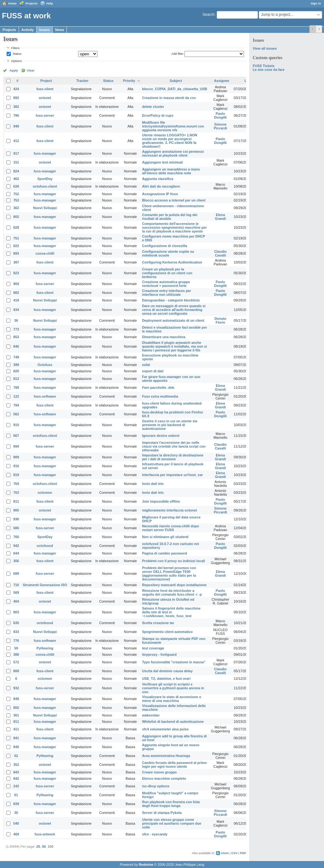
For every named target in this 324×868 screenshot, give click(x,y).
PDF (243, 853)
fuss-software (45, 396)
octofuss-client (45, 186)
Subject (176, 81)
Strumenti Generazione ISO (45, 585)
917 (16, 153)
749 (16, 357)
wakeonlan (151, 715)
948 (16, 126)
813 (16, 379)
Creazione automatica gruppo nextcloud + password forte (166, 284)
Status (16, 54)
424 (16, 89)
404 (16, 601)
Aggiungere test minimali (162, 162)
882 (16, 293)
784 (16, 405)
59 (16, 648)
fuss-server (45, 115)
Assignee (222, 81)
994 (16, 446)
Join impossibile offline (161, 501)
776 (16, 641)
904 (16, 284)
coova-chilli (45, 253)
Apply (14, 70)
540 (16, 823)
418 (16, 300)
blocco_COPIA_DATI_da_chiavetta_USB (175, 89)
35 (16, 813)
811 (16, 501)
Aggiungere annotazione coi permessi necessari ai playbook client (173, 153)
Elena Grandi (220, 217)
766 (16, 537)
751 (16, 238)
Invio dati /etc (153, 484)
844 (16, 553)
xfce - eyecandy (155, 834)
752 (16, 194)
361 (16, 715)
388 (16, 654)
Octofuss (45, 365)
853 (16, 337)
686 (16, 528)
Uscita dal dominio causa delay (167, 671)
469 (16, 834)
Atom (225, 853)
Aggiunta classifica (158, 179)
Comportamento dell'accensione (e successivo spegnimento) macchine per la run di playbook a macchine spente (174, 227)
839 (16, 804)
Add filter (178, 54)
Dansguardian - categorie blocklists (171, 300)
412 (16, 141)
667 (16, 436)
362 (16, 208)
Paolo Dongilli (221, 115)
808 (16, 671)
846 (16, 346)
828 (16, 227)
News (59, 30)
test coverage (153, 648)
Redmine (146, 865)
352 (16, 765)
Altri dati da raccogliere (161, 186)
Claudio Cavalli (221, 253)
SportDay (45, 179)
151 (16, 162)
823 (16, 273)
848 (16, 699)
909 (16, 457)
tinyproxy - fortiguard (159, 654)
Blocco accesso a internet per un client (174, 200)
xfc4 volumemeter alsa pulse (165, 729)
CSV (234, 853)
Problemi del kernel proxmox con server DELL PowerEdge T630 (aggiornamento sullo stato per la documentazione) (169, 573)
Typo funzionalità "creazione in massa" (174, 662)
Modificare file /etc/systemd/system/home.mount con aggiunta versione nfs (173, 126)
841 (16, 738)
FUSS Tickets (264, 66)
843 (16, 772)
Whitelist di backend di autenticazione (173, 722)
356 (16, 561)
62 (16, 756)
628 (16, 186)
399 (16, 365)
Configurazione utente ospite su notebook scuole (168, 253)
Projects (32, 3)
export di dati (153, 371)
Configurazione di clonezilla (165, 246)
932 (16, 688)
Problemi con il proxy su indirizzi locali (174, 561)
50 (44, 846)
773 (16, 329)
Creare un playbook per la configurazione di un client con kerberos (167, 273)
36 (16, 320)
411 (16, 729)
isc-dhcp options (156, 786)
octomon (45, 493)
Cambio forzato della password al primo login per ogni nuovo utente (174, 765)
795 (16, 115)
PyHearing (45, 648)
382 (16, 107)
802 (16, 217)
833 (16, 632)
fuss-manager (45, 153)
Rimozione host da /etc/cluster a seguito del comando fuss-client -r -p (172, 592)
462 (16, 179)
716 (16, 585)
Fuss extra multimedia (160, 396)
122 (16, 396)
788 (16, 387)
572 (16, 662)
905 (16, 510)
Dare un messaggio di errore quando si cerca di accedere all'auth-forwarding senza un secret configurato (174, 310)
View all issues (265, 48)
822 (16, 246)
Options (16, 61)
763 (16, 493)
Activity (28, 30)
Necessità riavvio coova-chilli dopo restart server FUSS (171, 528)
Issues (45, 30)
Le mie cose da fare (269, 70)
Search (209, 15)
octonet (45, 98)
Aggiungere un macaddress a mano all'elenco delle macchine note (171, 171)
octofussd (45, 546)
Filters (15, 48)
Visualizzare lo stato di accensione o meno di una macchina (172, 699)
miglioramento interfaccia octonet (169, 510)
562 (16, 414)
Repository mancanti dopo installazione (174, 585)
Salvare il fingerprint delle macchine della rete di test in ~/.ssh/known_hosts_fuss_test (171, 612)
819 (16, 475)
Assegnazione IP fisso (160, 194)
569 (16, 592)
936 (16, 519)
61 (16, 795)
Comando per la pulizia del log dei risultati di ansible (170, 217)
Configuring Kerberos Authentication (172, 262)
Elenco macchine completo (164, 778)
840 (16, 747)
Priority (129, 81)
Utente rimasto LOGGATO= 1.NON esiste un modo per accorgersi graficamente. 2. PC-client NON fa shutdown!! (170, 141)
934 (16, 310)
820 (16, 371)
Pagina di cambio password (165, 553)
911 (16, 722)
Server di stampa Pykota (162, 813)
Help (50, 3)
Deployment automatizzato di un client (173, 320)
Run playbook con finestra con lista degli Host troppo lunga (171, 804)
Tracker (82, 81)
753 (16, 200)
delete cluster (153, 107)
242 (16, 786)
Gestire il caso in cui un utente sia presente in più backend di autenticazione (170, 425)
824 (16, 171)
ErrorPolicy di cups (158, 115)
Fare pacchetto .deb (158, 387)
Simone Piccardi (221, 126)
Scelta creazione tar (158, 623)
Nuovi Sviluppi (45, 208)
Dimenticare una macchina (164, 337)
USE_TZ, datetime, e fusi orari (166, 679)
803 (16, 612)
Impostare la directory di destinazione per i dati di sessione (173, 457)
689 (16, 573)
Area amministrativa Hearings (166, 756)
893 (16, 253)
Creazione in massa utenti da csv (169, 98)
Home (12, 3)
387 (16, 262)
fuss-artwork (45, 834)
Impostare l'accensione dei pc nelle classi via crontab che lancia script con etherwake (174, 446)
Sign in (316, 3)
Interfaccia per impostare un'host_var (172, 475)
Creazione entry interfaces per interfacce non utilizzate (167, 293)
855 (16, 708)
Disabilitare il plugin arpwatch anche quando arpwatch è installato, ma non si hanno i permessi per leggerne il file (174, 346)
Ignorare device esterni (161, 436)
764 (16, 484)
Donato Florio (220, 320)
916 (16, 466)
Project (46, 81)
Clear (31, 70)
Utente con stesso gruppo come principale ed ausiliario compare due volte (172, 823)
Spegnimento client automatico (167, 632)
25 (38, 846)
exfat (146, 365)
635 (16, 623)
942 (16, 546)
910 (16, 425)
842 (16, 778)
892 (16, 98)
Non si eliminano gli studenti (165, 537)
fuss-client (45, 89)
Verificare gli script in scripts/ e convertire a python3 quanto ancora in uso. (173, 688)
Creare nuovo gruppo (159, 772)
